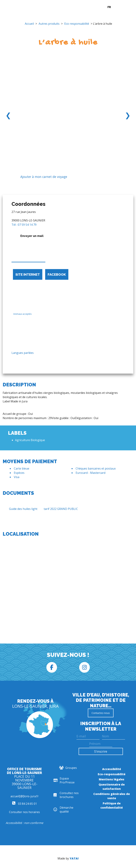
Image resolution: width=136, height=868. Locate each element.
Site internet (28, 274)
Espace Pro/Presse (64, 780)
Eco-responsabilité (77, 24)
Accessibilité (112, 769)
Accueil (29, 24)
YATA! (74, 858)
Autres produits (49, 24)
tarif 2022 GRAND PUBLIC (58, 509)
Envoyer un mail (28, 247)
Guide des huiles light (20, 509)
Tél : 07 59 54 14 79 (24, 225)
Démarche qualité (63, 810)
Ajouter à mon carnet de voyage (41, 177)
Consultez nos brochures (66, 795)
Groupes (68, 768)
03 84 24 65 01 (24, 804)
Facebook (57, 274)
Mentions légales (112, 779)
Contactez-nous (101, 713)
